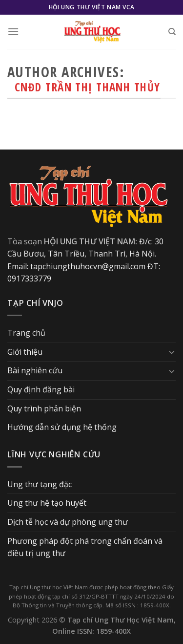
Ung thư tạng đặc (40, 484)
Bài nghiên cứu (35, 370)
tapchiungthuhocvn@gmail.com (88, 266)
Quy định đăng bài (41, 389)
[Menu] (13, 32)
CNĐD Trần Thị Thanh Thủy (88, 87)
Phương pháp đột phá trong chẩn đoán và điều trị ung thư (85, 547)
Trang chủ (26, 333)
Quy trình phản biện (44, 408)
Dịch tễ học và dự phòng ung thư (68, 522)
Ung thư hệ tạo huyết (47, 503)
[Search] (172, 32)
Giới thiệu (25, 352)
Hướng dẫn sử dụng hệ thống (62, 427)
